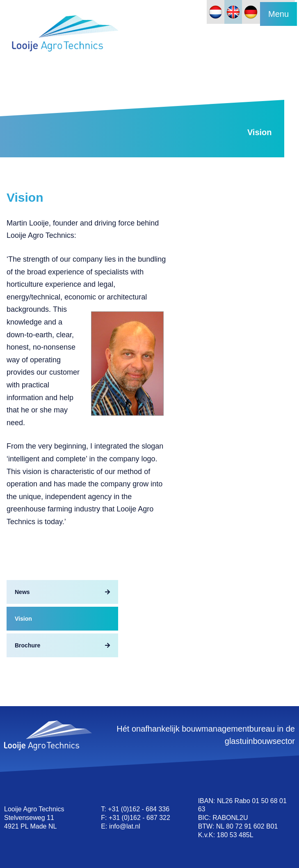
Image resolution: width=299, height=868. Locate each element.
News (22, 592)
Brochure (27, 645)
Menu (278, 14)
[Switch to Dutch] (216, 12)
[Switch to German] (251, 12)
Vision (23, 619)
